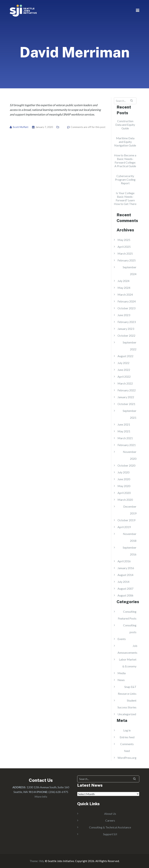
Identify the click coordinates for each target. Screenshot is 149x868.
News (121, 680)
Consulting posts (130, 629)
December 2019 (130, 510)
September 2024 (130, 271)
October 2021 (126, 404)
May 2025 (124, 240)
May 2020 (124, 486)
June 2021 (124, 424)
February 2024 (127, 301)
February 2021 (127, 445)
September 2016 (130, 551)
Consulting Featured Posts (127, 615)
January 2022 (126, 397)
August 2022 (125, 356)
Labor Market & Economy (128, 663)
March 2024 (125, 294)
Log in (127, 730)
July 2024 (123, 281)
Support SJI (110, 834)
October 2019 (126, 520)
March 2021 (125, 438)
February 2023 (127, 322)
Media (122, 673)
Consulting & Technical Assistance (110, 827)
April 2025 (124, 247)
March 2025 (125, 253)
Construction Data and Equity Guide (125, 125)
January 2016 (126, 568)
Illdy (41, 861)
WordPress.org (127, 758)
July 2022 (123, 363)
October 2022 (126, 335)
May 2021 (124, 431)
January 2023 (126, 329)
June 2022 (124, 370)
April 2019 (124, 527)
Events (122, 639)
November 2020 (130, 455)
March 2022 (125, 383)
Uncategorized (127, 714)
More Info (41, 796)
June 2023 (124, 315)
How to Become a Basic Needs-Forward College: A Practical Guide (125, 161)
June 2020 (124, 479)
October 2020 (126, 465)
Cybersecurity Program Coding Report (125, 179)
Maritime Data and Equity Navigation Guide (125, 142)
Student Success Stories (127, 704)
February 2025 (127, 260)
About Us (110, 814)
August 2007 (125, 588)
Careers (110, 820)
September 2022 (130, 346)
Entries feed (127, 737)
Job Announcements (127, 649)
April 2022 (124, 377)
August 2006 (125, 595)
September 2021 (130, 414)
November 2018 (130, 537)
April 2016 (124, 561)
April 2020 (124, 493)
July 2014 (123, 582)
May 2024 (124, 288)
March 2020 (125, 500)
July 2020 (123, 472)
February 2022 (127, 390)
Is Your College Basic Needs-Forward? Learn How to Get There (125, 198)
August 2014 (125, 575)
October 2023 (126, 308)
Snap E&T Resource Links (127, 690)
